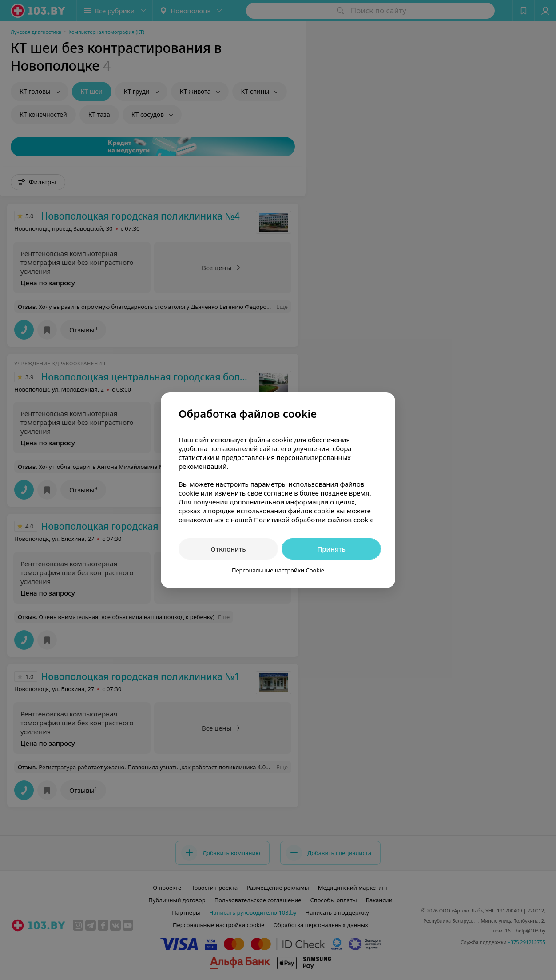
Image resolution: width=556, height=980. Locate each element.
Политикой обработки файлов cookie (314, 520)
